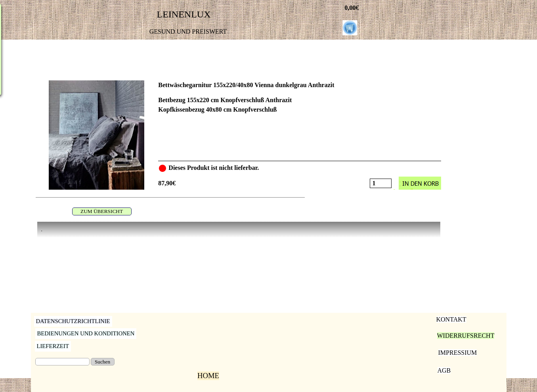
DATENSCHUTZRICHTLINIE (73, 321)
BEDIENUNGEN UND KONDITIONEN (86, 333)
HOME (208, 376)
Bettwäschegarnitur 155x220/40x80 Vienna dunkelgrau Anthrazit (246, 85)
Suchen (102, 362)
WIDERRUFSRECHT (466, 336)
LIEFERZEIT (53, 346)
